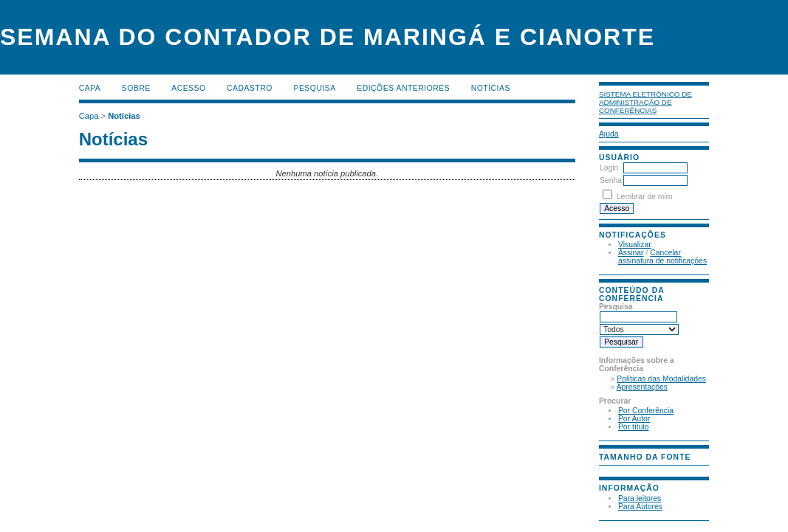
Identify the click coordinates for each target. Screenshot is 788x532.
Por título (634, 427)
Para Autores (640, 507)
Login (609, 168)
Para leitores (640, 498)
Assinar (631, 253)
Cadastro (250, 88)
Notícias (491, 88)
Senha (611, 180)
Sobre (136, 88)
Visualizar (635, 245)
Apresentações (642, 387)
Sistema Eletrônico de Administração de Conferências (645, 102)
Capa (90, 88)
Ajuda (609, 134)
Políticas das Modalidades (661, 379)
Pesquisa (314, 88)
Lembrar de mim (645, 197)
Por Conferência (646, 411)
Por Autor (634, 419)
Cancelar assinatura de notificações (662, 257)
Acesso (188, 88)
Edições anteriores (403, 88)
